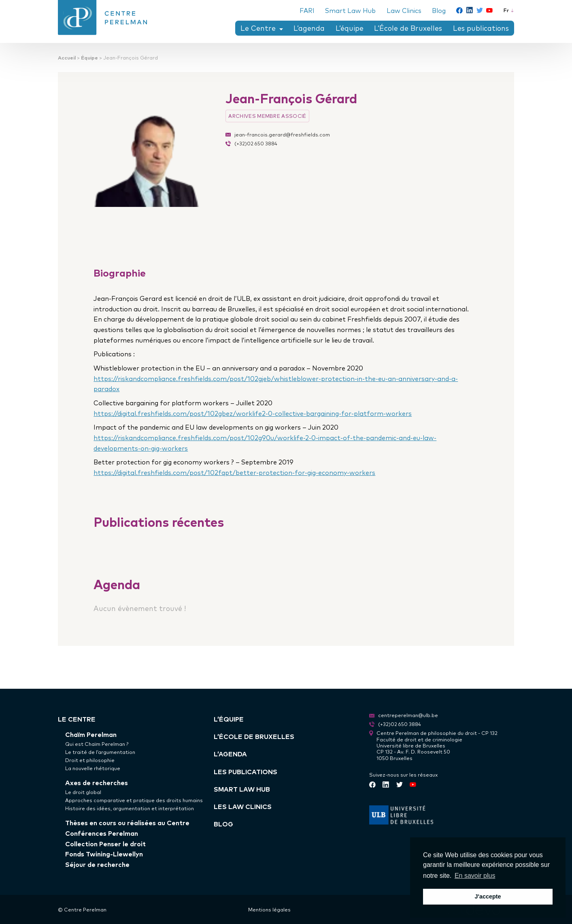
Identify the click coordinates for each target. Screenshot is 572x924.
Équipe (89, 57)
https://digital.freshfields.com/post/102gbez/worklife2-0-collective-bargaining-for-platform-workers (253, 413)
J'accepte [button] (488, 896)
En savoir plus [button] (475, 876)
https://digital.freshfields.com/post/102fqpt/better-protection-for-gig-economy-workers (234, 472)
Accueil (67, 57)
